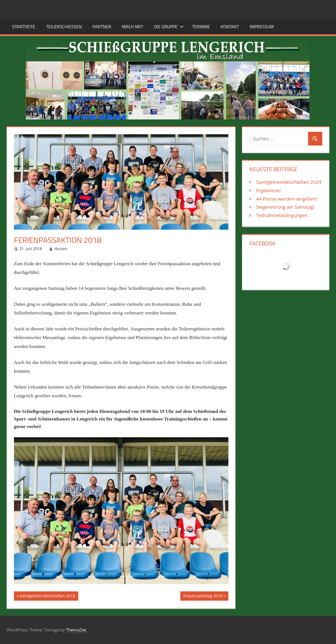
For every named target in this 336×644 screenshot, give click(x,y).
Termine (201, 27)
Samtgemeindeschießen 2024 (289, 182)
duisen (61, 249)
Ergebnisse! (268, 190)
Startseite (24, 27)
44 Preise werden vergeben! (287, 199)
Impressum (262, 27)
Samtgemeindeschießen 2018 (47, 596)
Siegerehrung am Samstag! (285, 207)
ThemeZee (76, 630)
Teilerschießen (64, 27)
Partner (102, 27)
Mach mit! (132, 27)
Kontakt (230, 27)
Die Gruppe (169, 27)
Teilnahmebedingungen (282, 215)
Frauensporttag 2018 (203, 596)
